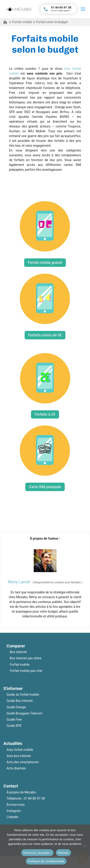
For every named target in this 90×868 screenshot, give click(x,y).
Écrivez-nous (16, 805)
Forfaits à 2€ (45, 414)
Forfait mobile (22, 22)
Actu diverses (16, 768)
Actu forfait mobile (20, 750)
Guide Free (14, 719)
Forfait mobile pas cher (26, 671)
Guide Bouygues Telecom (24, 713)
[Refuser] (84, 846)
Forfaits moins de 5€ (45, 335)
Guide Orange (16, 707)
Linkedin (13, 817)
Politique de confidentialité (46, 861)
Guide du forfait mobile (23, 695)
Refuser (63, 853)
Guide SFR (14, 726)
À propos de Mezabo (21, 792)
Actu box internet (19, 756)
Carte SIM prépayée (45, 487)
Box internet (18, 652)
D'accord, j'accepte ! (37, 853)
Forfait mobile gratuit (45, 263)
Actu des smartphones (23, 762)
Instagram (14, 811)
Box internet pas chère (26, 658)
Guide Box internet (20, 701)
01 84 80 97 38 (34, 798)
